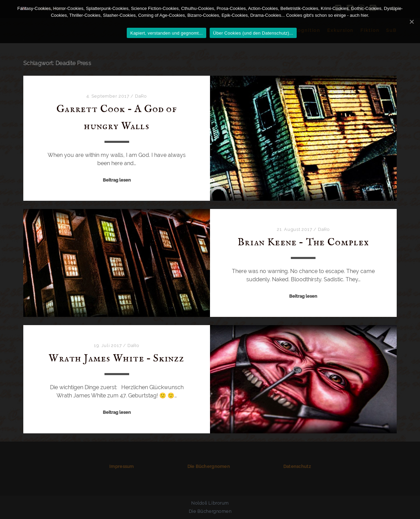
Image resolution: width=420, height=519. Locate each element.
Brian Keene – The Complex (303, 243)
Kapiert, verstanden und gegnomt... (166, 33)
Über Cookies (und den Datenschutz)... (253, 33)
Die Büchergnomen (209, 466)
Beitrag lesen (117, 180)
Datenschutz (297, 466)
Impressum (121, 466)
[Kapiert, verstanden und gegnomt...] (411, 22)
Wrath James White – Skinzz (116, 359)
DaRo (141, 96)
